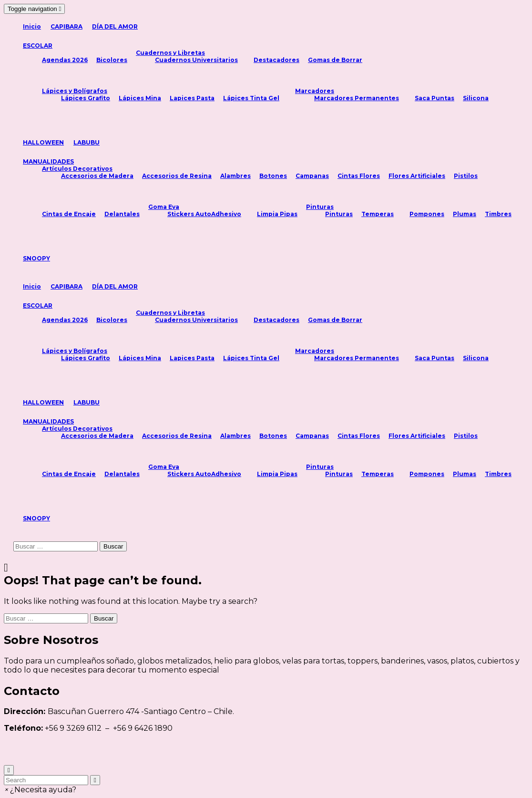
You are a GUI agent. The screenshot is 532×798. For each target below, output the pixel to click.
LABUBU (87, 142)
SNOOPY (36, 258)
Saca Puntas (435, 98)
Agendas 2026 (65, 60)
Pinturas (320, 207)
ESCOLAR (38, 46)
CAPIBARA (66, 26)
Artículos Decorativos (77, 169)
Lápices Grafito (86, 98)
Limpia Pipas (277, 214)
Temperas (378, 214)
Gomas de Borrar (335, 60)
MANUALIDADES (48, 161)
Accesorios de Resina (177, 176)
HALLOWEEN (43, 142)
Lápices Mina (140, 98)
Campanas (312, 176)
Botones (273, 176)
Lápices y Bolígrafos (75, 91)
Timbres (498, 214)
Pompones (427, 214)
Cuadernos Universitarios (196, 60)
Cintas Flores (359, 176)
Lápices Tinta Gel (251, 98)
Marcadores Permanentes (357, 98)
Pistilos (466, 176)
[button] (40, 790)
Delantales (122, 214)
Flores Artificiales (417, 176)
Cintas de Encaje (69, 214)
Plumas (465, 214)
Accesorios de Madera (97, 176)
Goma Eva (164, 207)
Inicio (32, 26)
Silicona (476, 98)
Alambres (235, 176)
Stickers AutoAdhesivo (204, 214)
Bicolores (112, 60)
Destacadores (276, 60)
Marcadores (315, 91)
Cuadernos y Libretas (170, 53)
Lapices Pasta (192, 98)
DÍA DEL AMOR (115, 26)
